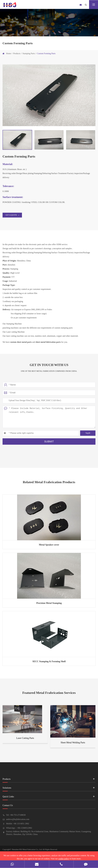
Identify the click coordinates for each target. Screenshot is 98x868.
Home (9, 53)
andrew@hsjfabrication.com (18, 819)
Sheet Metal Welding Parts (73, 743)
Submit (49, 442)
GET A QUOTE (12, 215)
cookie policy (64, 859)
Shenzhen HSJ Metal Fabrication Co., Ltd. (27, 850)
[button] (5, 727)
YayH (88, 433)
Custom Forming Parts (46, 53)
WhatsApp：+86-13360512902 (19, 828)
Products (17, 53)
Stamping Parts (29, 53)
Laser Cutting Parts (25, 738)
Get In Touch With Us (49, 365)
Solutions (49, 789)
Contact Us (49, 806)
